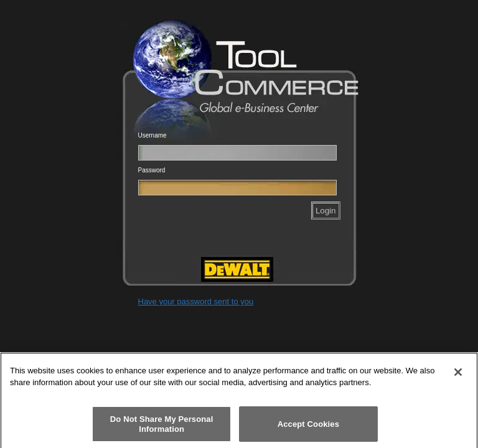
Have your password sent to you (196, 301)
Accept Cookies (308, 427)
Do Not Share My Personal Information (162, 428)
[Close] (458, 376)
